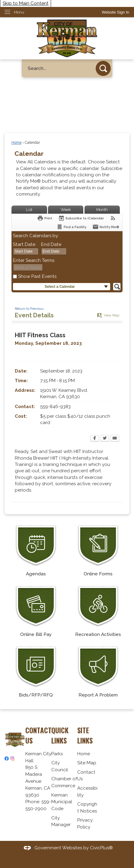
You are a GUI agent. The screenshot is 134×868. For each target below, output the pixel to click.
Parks (57, 754)
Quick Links (60, 735)
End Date (51, 244)
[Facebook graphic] (7, 758)
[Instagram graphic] (12, 758)
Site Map (87, 763)
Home (16, 143)
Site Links (85, 735)
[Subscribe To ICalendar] (81, 218)
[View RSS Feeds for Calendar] (113, 218)
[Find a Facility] (71, 227)
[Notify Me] (106, 227)
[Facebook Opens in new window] (95, 439)
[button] (103, 68)
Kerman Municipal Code (62, 802)
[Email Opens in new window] (115, 439)
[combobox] (26, 251)
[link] (115, 12)
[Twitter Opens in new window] (105, 439)
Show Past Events (37, 276)
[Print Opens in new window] (45, 218)
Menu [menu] (19, 12)
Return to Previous (29, 309)
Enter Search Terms (34, 260)
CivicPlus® (101, 848)
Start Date (24, 244)
